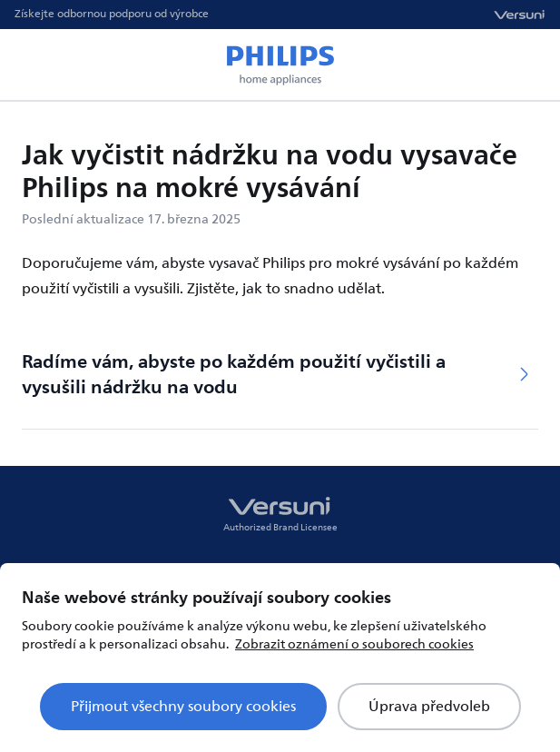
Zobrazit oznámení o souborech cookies (354, 644)
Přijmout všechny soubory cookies (183, 707)
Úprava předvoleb (429, 707)
